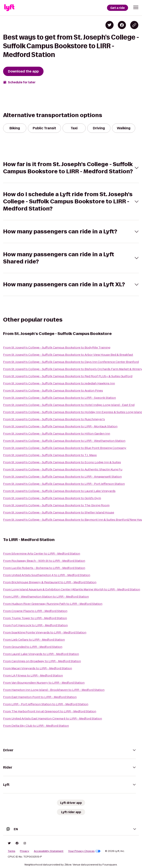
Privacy (25, 851)
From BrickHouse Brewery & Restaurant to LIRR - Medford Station (50, 582)
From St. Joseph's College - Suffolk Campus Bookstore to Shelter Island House (59, 512)
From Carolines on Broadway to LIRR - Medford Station (42, 661)
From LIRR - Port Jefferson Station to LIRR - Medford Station (46, 704)
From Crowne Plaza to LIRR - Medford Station (35, 611)
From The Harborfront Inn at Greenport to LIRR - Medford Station (50, 711)
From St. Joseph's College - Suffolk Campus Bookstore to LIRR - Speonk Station (59, 398)
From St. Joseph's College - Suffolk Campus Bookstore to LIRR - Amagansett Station (62, 477)
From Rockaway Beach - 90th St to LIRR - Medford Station (44, 561)
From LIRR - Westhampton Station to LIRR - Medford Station (46, 597)
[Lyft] (9, 8)
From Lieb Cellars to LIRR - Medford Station (34, 640)
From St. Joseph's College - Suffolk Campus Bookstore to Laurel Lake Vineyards (59, 491)
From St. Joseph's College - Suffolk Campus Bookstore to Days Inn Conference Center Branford (71, 362)
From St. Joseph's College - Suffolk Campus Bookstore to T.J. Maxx (50, 455)
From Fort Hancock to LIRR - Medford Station (35, 625)
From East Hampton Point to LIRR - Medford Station (40, 697)
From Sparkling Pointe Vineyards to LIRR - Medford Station (45, 632)
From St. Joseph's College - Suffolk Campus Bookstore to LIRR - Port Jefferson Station (64, 484)
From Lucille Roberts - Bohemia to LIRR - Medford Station (44, 568)
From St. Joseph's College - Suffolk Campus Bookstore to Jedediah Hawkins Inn (59, 383)
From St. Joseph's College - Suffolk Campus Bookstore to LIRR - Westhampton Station (64, 441)
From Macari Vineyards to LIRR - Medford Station (38, 668)
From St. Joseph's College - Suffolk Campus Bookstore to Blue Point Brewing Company (65, 448)
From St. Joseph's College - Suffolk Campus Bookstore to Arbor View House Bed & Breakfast (68, 355)
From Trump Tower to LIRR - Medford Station (35, 618)
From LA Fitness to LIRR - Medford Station (33, 675)
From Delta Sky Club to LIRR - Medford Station (36, 726)
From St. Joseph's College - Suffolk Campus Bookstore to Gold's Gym (52, 498)
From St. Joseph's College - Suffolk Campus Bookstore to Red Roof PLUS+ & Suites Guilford (68, 376)
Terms (12, 851)
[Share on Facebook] (122, 25)
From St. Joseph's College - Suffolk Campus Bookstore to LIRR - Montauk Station (60, 426)
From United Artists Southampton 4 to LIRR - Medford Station (47, 575)
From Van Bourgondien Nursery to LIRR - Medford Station (44, 683)
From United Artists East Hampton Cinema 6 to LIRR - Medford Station (53, 718)
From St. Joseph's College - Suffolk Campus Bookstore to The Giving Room (56, 505)
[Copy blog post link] (134, 25)
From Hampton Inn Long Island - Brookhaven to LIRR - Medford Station (54, 690)
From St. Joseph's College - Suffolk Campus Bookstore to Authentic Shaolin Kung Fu (63, 469)
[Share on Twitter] (109, 25)
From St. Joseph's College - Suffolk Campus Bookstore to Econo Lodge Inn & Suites (62, 462)
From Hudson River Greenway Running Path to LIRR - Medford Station (53, 604)
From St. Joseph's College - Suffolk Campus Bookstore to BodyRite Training (57, 347)
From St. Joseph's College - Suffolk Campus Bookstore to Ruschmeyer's (54, 419)
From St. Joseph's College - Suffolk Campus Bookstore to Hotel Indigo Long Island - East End (69, 405)
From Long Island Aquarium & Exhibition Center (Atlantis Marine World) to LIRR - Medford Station (72, 589)
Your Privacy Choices (84, 851)
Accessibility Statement (49, 851)
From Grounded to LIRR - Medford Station (33, 647)
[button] (136, 7)
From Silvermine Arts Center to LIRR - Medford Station (42, 554)
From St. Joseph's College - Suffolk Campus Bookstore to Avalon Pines (53, 390)
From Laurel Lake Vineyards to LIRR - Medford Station (41, 654)
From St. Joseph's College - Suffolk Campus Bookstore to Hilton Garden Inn (57, 434)
